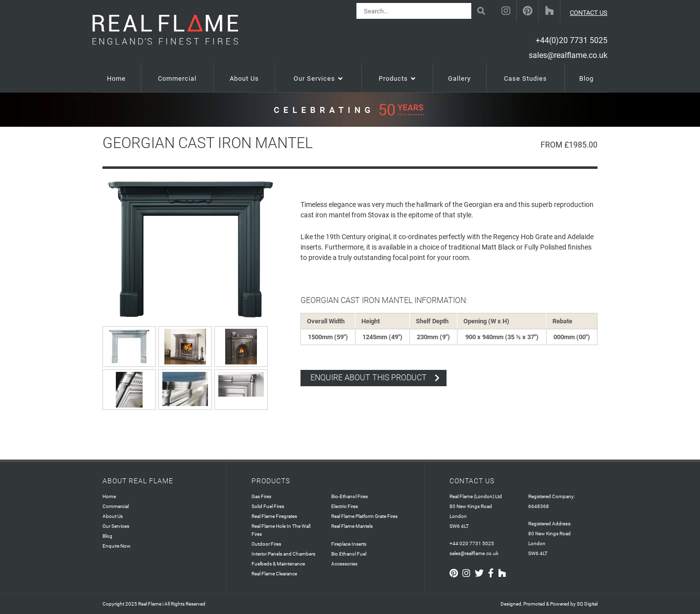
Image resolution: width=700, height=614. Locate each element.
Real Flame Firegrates (274, 516)
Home (109, 496)
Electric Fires (345, 506)
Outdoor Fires (266, 544)
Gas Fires (261, 496)
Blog (107, 536)
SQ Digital (587, 604)
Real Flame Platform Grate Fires (364, 516)
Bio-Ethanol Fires (350, 496)
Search (483, 7)
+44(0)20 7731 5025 (572, 40)
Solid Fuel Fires (268, 506)
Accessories (344, 564)
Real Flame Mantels (352, 526)
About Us (113, 516)
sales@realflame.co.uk (568, 55)
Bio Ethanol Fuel (349, 554)
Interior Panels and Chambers (283, 554)
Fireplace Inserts (349, 544)
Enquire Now (117, 546)
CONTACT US (589, 13)
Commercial (116, 506)
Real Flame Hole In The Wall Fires (281, 530)
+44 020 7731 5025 (472, 543)
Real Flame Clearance (274, 574)
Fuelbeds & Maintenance (278, 564)
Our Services (116, 526)
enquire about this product (369, 378)
